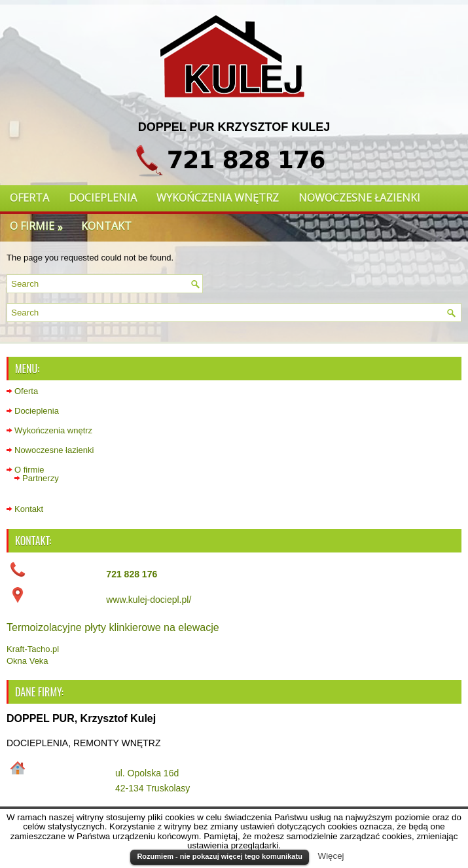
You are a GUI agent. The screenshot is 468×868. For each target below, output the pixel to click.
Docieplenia (103, 198)
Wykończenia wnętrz (218, 198)
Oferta (29, 198)
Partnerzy (41, 478)
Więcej (331, 856)
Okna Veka (27, 661)
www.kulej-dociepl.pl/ (149, 600)
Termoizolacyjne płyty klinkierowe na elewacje (113, 627)
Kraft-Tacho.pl (33, 649)
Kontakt (106, 226)
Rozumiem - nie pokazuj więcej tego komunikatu (219, 856)
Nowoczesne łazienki (359, 198)
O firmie (41, 224)
